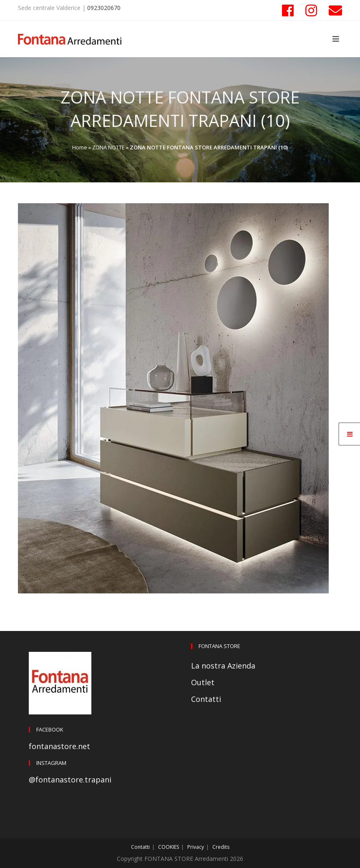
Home (80, 147)
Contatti (206, 699)
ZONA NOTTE (108, 147)
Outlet (203, 682)
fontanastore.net (59, 746)
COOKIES (169, 847)
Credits (221, 847)
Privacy (196, 847)
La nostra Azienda (223, 666)
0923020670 (104, 8)
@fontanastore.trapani (70, 780)
